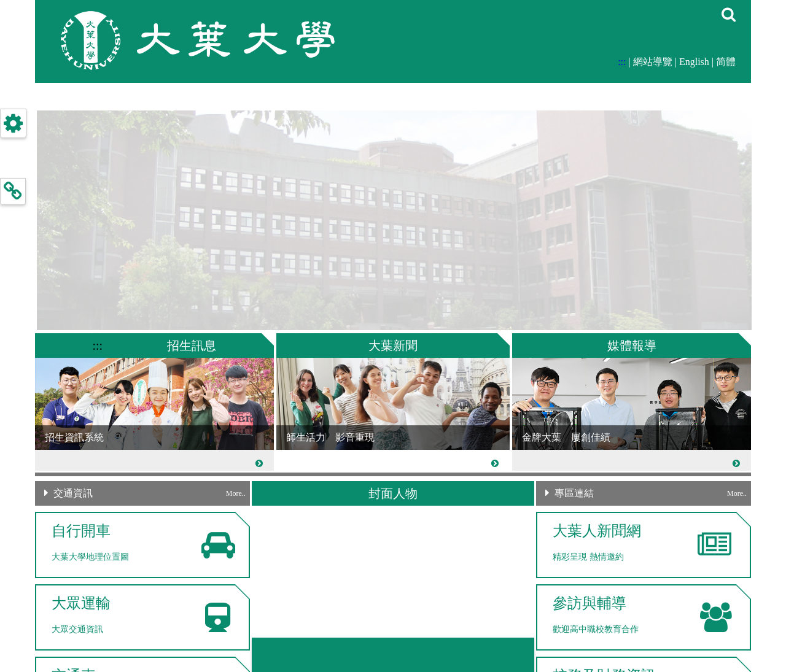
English (694, 62)
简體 (726, 62)
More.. (236, 493)
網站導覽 (653, 62)
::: (622, 62)
